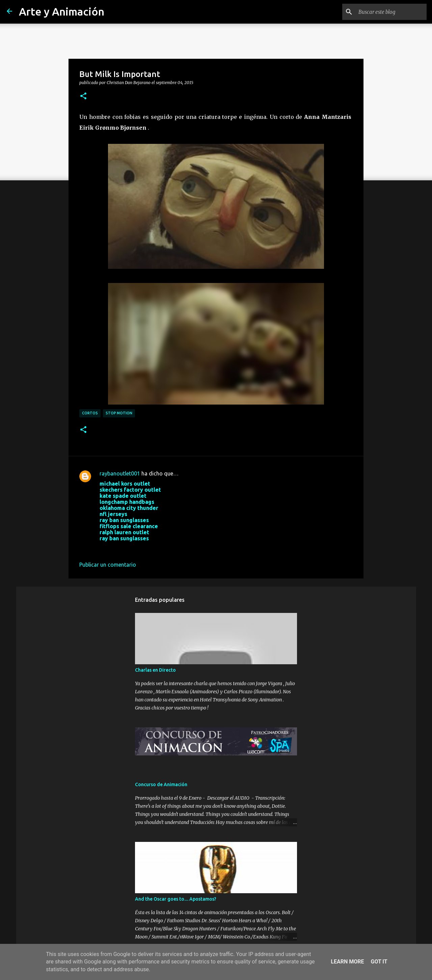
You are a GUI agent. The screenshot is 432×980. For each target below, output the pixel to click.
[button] (83, 96)
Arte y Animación (62, 11)
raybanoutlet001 (120, 473)
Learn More (347, 962)
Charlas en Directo (155, 670)
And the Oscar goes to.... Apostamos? (176, 899)
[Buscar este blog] (391, 12)
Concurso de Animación (161, 784)
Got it (379, 962)
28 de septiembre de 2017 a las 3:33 (143, 548)
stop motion (119, 413)
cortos (90, 413)
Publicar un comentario (108, 565)
